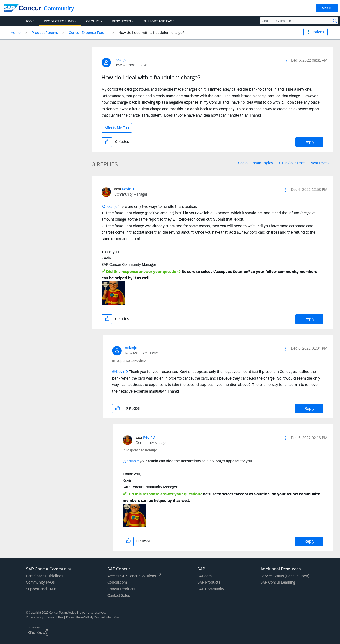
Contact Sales (119, 596)
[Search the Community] (299, 21)
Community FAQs (40, 582)
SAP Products (209, 582)
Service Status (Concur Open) (285, 576)
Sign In (327, 8)
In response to (129, 361)
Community (59, 8)
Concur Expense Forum (88, 33)
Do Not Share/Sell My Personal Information (93, 617)
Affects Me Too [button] (117, 128)
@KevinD (120, 372)
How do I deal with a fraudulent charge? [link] (151, 33)
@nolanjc (109, 207)
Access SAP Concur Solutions (134, 576)
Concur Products (121, 589)
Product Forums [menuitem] (59, 21)
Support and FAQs (41, 589)
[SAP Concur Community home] (22, 8)
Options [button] (317, 32)
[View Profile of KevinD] (128, 189)
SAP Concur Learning (278, 582)
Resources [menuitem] (121, 21)
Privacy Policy (35, 617)
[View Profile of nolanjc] (120, 60)
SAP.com (204, 576)
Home (16, 33)
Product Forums (45, 33)
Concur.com (117, 582)
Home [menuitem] (30, 21)
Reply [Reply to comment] (309, 319)
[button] (286, 60)
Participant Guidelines (45, 576)
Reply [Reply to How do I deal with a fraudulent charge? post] (309, 142)
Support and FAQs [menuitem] (159, 21)
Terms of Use (55, 617)
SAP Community (211, 589)
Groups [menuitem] (93, 21)
